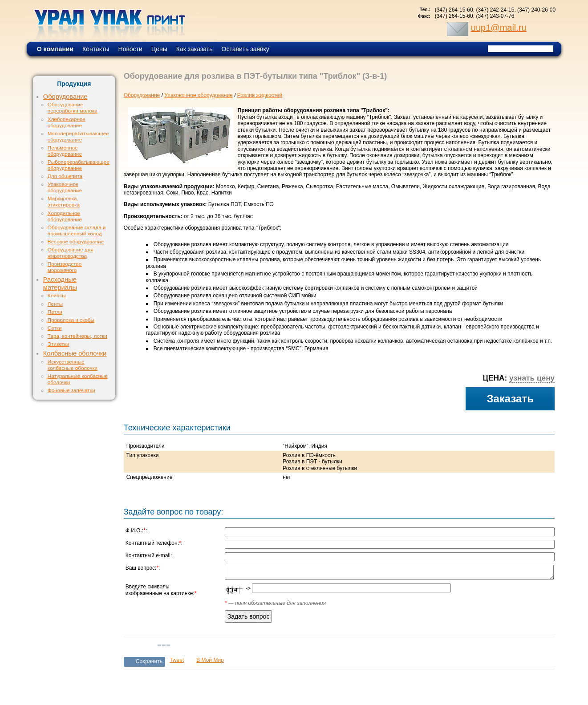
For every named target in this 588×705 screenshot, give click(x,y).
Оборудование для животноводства (71, 253)
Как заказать (195, 49)
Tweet (177, 660)
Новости (130, 49)
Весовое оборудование (76, 241)
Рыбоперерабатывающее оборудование (79, 165)
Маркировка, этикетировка (64, 201)
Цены (159, 49)
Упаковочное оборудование (65, 187)
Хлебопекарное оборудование (67, 122)
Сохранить (149, 661)
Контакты (96, 49)
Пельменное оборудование (65, 151)
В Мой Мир (210, 660)
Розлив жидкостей (260, 95)
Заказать (510, 399)
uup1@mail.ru (499, 28)
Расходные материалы (60, 284)
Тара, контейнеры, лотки (77, 336)
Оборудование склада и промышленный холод (77, 230)
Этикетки (59, 344)
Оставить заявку (245, 49)
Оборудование (65, 97)
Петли (55, 312)
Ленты (55, 304)
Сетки (55, 328)
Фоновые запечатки (71, 390)
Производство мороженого (65, 267)
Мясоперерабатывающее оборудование (78, 136)
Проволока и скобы (71, 320)
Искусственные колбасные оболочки (73, 365)
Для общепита (65, 176)
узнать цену (532, 378)
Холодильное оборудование (65, 216)
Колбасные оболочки (75, 353)
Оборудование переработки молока (73, 107)
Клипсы (57, 295)
